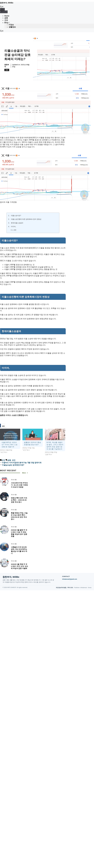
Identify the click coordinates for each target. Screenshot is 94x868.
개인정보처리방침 (61, 588)
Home (7, 16)
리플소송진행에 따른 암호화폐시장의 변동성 (26, 219)
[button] (2, 7)
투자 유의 (70, 588)
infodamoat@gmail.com (70, 579)
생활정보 (12, 27)
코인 (7, 70)
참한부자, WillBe (7, 3)
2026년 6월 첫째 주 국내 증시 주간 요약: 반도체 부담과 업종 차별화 (20, 566)
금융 (6, 18)
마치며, (13, 227)
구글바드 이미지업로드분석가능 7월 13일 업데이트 (22, 463)
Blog (7, 23)
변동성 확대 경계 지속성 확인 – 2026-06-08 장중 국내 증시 (19, 500)
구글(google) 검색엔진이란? (13, 465)
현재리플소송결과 (17, 223)
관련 (15, 230)
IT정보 (11, 25)
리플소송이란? (16, 216)
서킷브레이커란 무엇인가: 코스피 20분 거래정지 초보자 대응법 (19, 485)
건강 (6, 20)
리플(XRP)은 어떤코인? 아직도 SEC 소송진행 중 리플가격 (10, 445)
